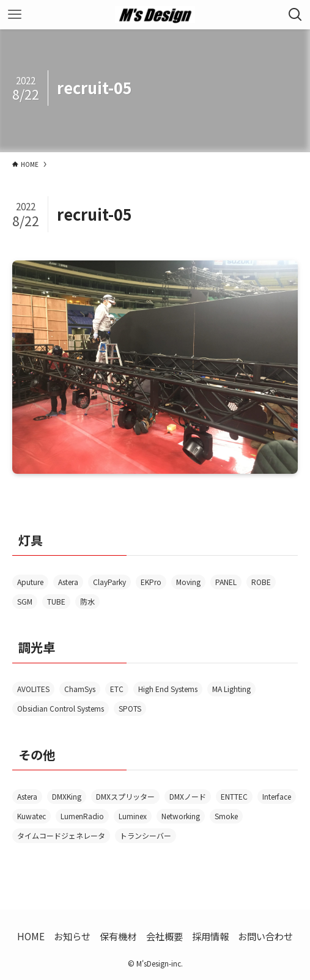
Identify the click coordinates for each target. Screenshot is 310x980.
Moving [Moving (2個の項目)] (188, 582)
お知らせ (72, 936)
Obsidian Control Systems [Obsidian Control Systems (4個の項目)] (61, 708)
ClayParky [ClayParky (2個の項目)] (109, 582)
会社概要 (164, 936)
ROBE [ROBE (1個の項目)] (261, 582)
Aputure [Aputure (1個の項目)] (30, 582)
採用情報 (210, 936)
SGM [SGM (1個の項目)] (25, 601)
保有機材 (118, 936)
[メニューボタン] (15, 15)
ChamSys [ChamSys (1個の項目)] (80, 689)
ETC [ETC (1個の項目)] (117, 689)
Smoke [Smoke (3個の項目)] (226, 816)
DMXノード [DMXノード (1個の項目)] (188, 796)
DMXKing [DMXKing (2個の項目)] (67, 796)
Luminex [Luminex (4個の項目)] (133, 816)
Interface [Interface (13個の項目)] (277, 796)
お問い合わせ (265, 936)
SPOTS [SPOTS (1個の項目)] (130, 708)
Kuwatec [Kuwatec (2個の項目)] (31, 816)
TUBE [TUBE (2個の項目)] (56, 601)
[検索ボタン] (295, 15)
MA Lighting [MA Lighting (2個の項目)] (231, 689)
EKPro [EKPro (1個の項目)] (151, 582)
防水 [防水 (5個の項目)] (87, 601)
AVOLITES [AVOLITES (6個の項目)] (33, 689)
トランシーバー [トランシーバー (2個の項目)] (146, 835)
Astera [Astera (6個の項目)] (68, 582)
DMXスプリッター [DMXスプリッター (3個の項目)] (125, 796)
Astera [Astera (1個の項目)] (27, 796)
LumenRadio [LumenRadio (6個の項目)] (82, 816)
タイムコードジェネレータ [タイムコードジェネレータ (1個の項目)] (61, 835)
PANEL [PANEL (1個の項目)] (226, 582)
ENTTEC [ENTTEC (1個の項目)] (234, 796)
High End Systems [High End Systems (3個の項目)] (168, 689)
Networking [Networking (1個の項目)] (181, 816)
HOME (31, 936)
